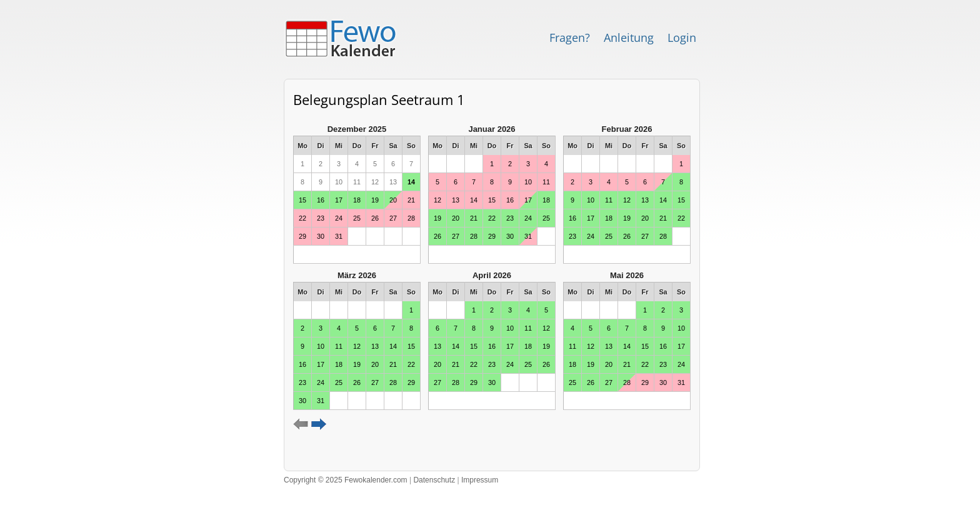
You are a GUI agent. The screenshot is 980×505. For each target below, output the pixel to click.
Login (682, 37)
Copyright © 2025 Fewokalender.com (346, 480)
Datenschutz (434, 480)
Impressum (480, 480)
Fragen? (570, 37)
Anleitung (629, 37)
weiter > (319, 424)
